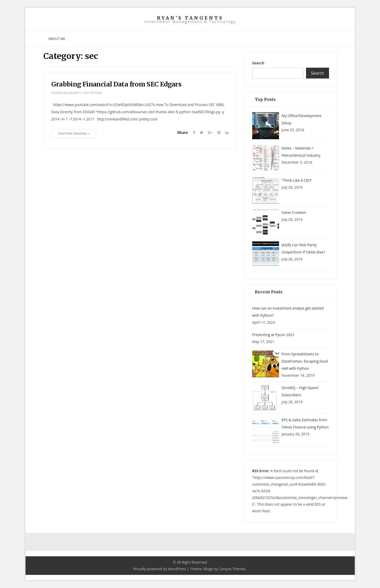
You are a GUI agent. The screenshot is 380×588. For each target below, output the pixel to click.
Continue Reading (74, 134)
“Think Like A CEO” (297, 180)
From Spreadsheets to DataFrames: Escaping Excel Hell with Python (305, 361)
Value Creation (294, 212)
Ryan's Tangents (190, 18)
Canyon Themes (232, 569)
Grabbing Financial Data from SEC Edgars (116, 84)
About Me (57, 39)
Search (258, 63)
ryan (98, 93)
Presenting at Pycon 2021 (273, 335)
